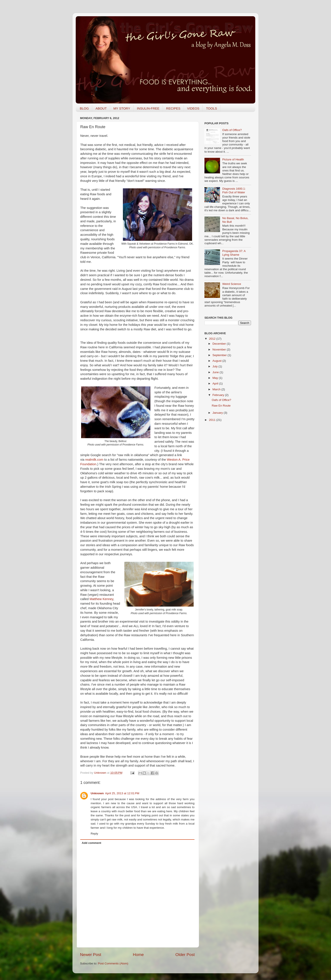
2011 (213, 420)
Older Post (185, 955)
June (216, 372)
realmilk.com (94, 460)
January (218, 413)
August (217, 361)
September (220, 355)
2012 (213, 339)
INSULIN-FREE (148, 108)
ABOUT (101, 108)
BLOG (84, 108)
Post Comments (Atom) (113, 963)
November (220, 350)
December (220, 344)
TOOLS (211, 108)
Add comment (92, 843)
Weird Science (232, 284)
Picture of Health (233, 159)
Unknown (101, 773)
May (216, 378)
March (217, 389)
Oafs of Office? (232, 130)
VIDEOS (193, 108)
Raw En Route (221, 406)
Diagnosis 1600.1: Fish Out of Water (234, 190)
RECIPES (173, 108)
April (216, 383)
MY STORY (122, 108)
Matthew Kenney (101, 599)
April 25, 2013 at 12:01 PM (122, 793)
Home (138, 955)
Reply (94, 834)
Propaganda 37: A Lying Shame (234, 253)
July (215, 366)
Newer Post (91, 955)
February (219, 395)
